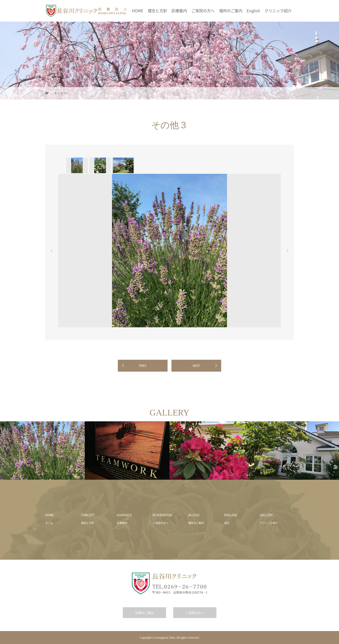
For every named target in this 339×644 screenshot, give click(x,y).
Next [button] (287, 251)
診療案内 (179, 11)
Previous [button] (52, 251)
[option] (77, 165)
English (253, 11)
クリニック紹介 (278, 11)
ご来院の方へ (203, 11)
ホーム (49, 523)
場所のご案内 (231, 11)
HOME (138, 11)
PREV (143, 366)
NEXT (196, 366)
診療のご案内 (144, 613)
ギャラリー (62, 93)
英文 (227, 523)
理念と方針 (157, 11)
